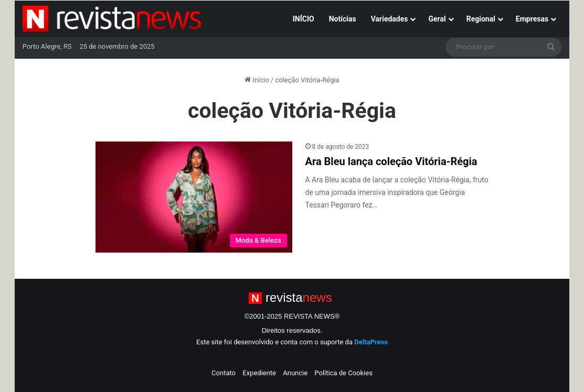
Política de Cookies (343, 373)
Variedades (390, 19)
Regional (481, 19)
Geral (437, 19)
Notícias (343, 19)
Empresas (532, 19)
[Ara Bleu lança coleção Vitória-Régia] (194, 197)
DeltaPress (371, 342)
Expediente (259, 373)
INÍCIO (304, 19)
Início (257, 80)
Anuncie (295, 373)
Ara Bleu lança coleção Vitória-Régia (391, 161)
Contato (224, 373)
